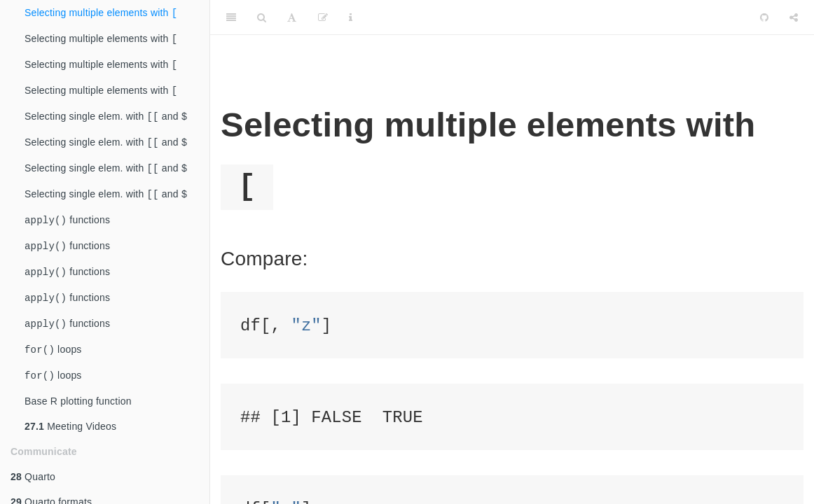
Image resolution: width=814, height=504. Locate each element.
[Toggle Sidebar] (231, 17)
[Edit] (323, 17)
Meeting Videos (70, 447)
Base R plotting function (78, 422)
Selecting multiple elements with (101, 14)
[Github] (764, 17)
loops (53, 369)
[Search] (262, 17)
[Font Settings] (292, 17)
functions (67, 232)
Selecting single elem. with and (106, 123)
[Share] (794, 17)
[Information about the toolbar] (351, 17)
